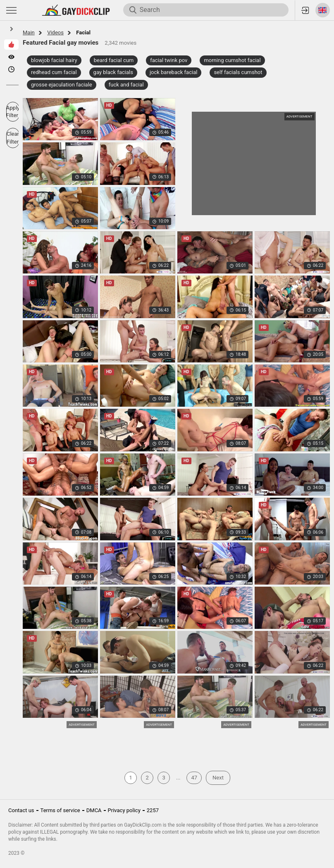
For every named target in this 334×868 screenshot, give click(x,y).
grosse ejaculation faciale (62, 85)
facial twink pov (169, 60)
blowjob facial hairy (54, 60)
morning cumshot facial (232, 60)
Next (218, 778)
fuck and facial (126, 85)
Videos (55, 32)
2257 (153, 810)
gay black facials (113, 72)
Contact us (21, 810)
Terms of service (60, 810)
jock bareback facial (173, 72)
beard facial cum (114, 60)
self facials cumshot (238, 72)
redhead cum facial (54, 72)
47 (194, 778)
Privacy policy (124, 810)
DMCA (94, 810)
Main (29, 32)
